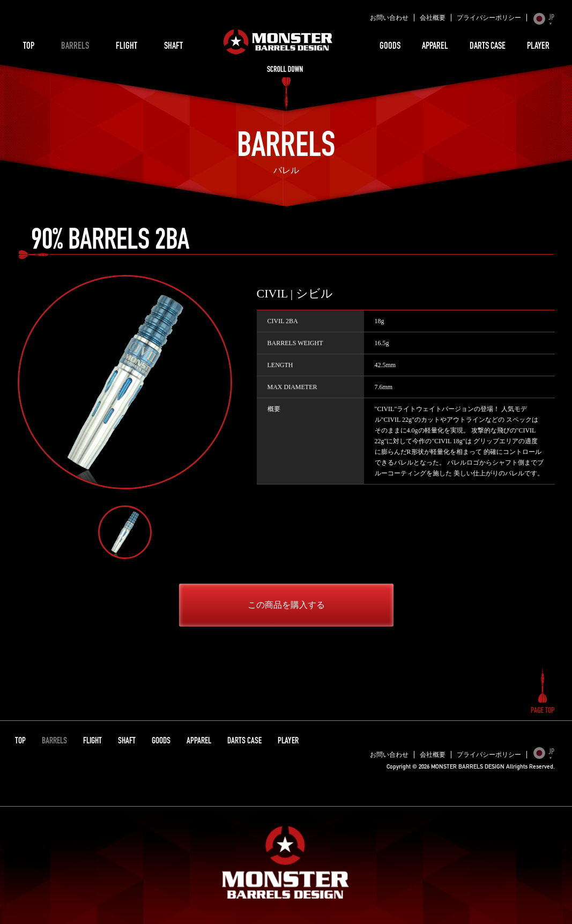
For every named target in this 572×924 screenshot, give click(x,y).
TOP (29, 47)
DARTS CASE (488, 47)
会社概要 (433, 18)
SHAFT (173, 47)
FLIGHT (127, 47)
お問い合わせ (389, 18)
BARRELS (75, 47)
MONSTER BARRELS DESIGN (278, 42)
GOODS (390, 47)
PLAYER (538, 47)
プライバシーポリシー (489, 18)
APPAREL (435, 47)
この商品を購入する (286, 605)
